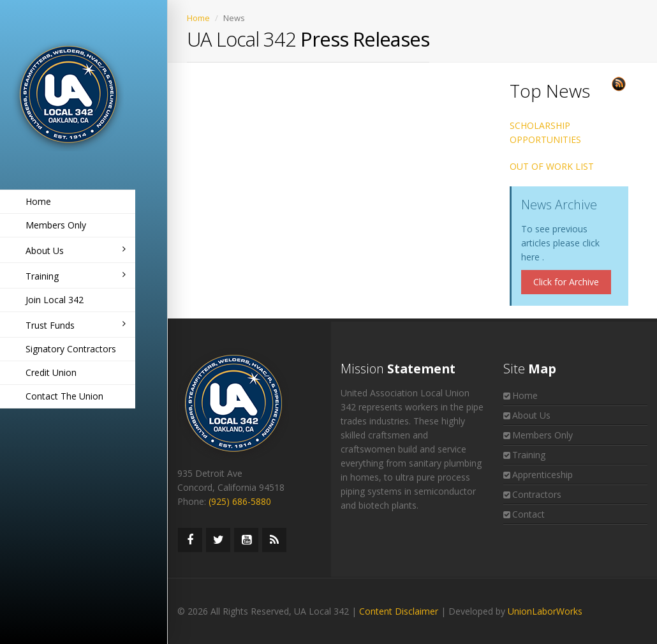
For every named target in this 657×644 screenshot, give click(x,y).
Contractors (537, 494)
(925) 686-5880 (240, 501)
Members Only (56, 225)
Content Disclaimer (399, 611)
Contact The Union (64, 396)
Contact (528, 514)
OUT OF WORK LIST (552, 166)
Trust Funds (76, 325)
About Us (76, 251)
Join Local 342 (55, 300)
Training (76, 276)
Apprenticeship (543, 475)
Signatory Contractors (71, 349)
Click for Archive (566, 282)
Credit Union (51, 372)
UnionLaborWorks (545, 611)
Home (38, 201)
